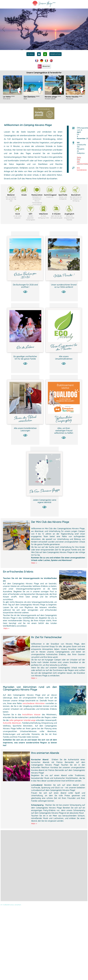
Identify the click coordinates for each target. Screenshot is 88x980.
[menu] (31, 54)
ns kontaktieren (82, 169)
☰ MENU (31, 54)
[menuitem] (31, 54)
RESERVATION (55, 54)
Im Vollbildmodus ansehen (11, 905)
